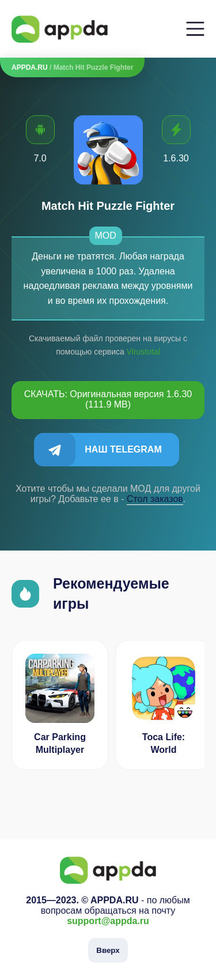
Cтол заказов (155, 499)
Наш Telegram (123, 449)
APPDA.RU (30, 67)
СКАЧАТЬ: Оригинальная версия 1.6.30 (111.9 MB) (108, 399)
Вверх (108, 950)
